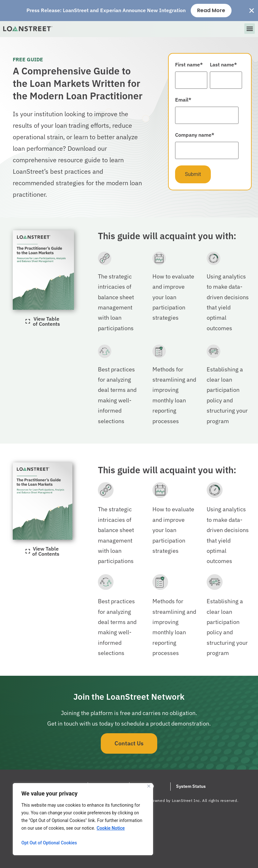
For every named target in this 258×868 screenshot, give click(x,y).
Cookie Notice (111, 828)
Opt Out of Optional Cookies (49, 843)
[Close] (149, 786)
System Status (191, 786)
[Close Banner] (252, 11)
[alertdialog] (129, 11)
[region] (83, 819)
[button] (250, 29)
